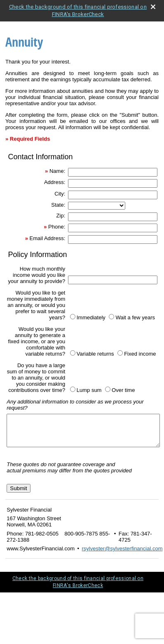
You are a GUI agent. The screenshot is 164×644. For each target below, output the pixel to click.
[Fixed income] (120, 353)
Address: (55, 182)
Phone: (57, 227)
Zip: (61, 216)
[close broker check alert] (153, 7)
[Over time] (108, 389)
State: (58, 205)
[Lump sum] (73, 389)
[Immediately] (73, 317)
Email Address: (48, 238)
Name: (57, 171)
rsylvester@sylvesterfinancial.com (122, 555)
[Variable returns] (73, 353)
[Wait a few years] (111, 317)
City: (60, 194)
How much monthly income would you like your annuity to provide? (36, 275)
